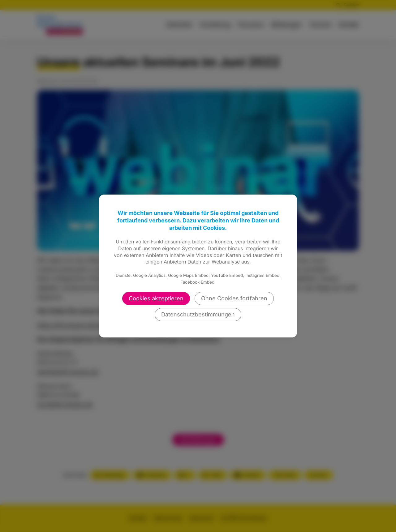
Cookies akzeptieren (156, 298)
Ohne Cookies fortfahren (234, 298)
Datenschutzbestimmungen (198, 314)
